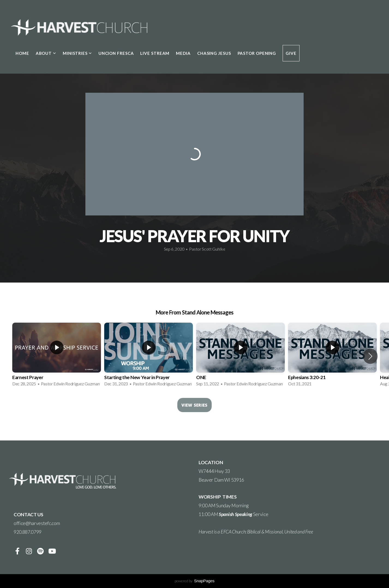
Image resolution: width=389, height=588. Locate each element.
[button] (370, 356)
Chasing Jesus (214, 53)
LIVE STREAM (155, 53)
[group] (57, 356)
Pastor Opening (257, 53)
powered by (194, 581)
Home (22, 53)
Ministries (77, 53)
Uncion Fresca (116, 53)
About (46, 53)
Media (183, 53)
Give (291, 53)
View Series (194, 405)
